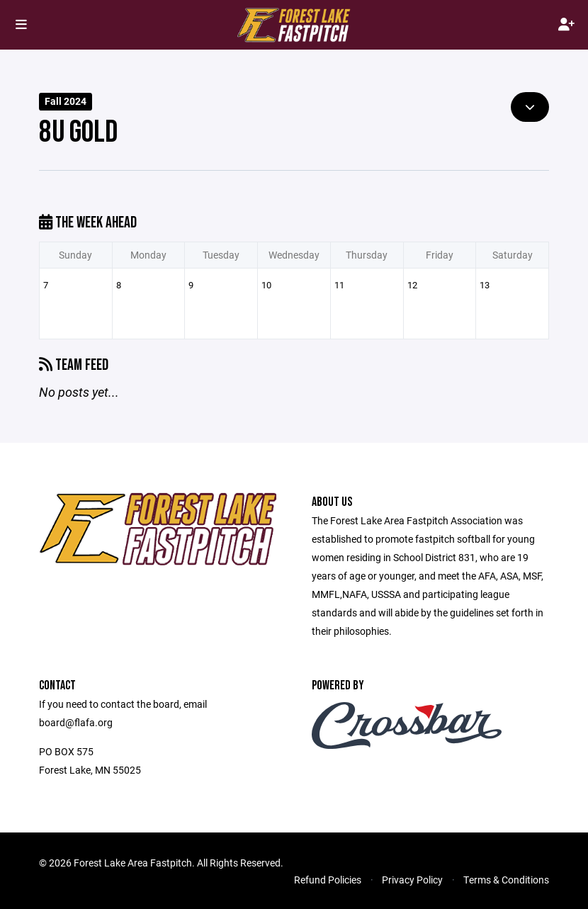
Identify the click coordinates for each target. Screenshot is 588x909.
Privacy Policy (412, 880)
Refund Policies (328, 880)
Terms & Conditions (506, 880)
